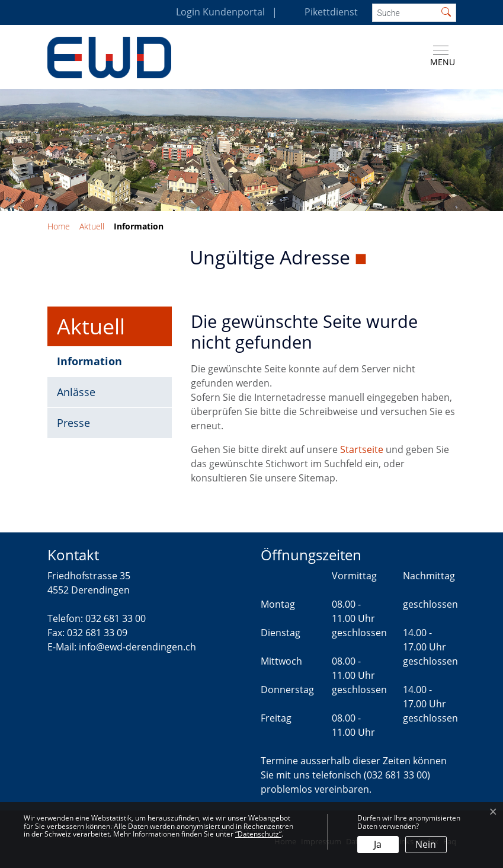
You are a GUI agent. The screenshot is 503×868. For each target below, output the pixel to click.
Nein (426, 844)
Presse (73, 423)
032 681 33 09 (97, 633)
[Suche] (405, 13)
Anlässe (76, 392)
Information (96, 365)
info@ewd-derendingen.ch (137, 647)
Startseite (362, 449)
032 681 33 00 (116, 618)
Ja (378, 844)
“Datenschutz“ (258, 834)
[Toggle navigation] (440, 56)
